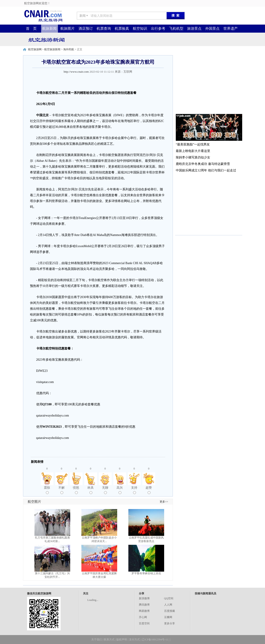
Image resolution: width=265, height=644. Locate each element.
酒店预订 (86, 28)
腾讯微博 (144, 605)
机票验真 (122, 28)
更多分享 (170, 623)
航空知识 (140, 28)
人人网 (168, 605)
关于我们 (97, 640)
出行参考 (158, 28)
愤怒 (76, 490)
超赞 (149, 490)
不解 (61, 490)
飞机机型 (176, 28)
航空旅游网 (35, 49)
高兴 (120, 490)
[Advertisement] (209, 83)
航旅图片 (68, 28)
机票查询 (104, 28)
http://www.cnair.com (76, 72)
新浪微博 (144, 598)
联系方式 (109, 640)
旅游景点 (194, 28)
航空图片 (34, 502)
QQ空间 (169, 598)
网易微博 (144, 611)
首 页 (31, 28)
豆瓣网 (168, 617)
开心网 (143, 617)
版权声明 (122, 640)
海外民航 (69, 49)
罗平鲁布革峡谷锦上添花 (146, 573)
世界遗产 (231, 28)
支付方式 (134, 640)
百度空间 (144, 623)
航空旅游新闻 (52, 49)
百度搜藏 (170, 611)
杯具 (91, 490)
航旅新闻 (49, 28)
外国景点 (212, 28)
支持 (134, 490)
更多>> (164, 502)
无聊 (105, 490)
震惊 (47, 490)
